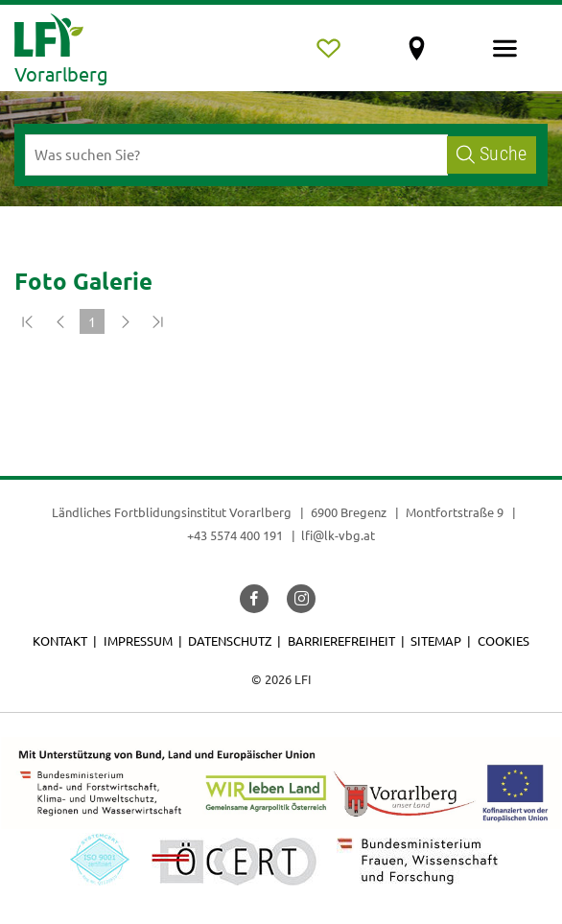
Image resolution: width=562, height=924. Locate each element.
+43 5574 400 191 (235, 535)
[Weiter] (125, 321)
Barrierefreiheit (341, 640)
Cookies (503, 640)
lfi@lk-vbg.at (338, 535)
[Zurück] (59, 321)
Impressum (138, 640)
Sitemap (436, 640)
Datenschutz (230, 640)
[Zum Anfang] (27, 321)
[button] (254, 599)
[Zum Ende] (157, 321)
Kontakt (60, 640)
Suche (492, 154)
